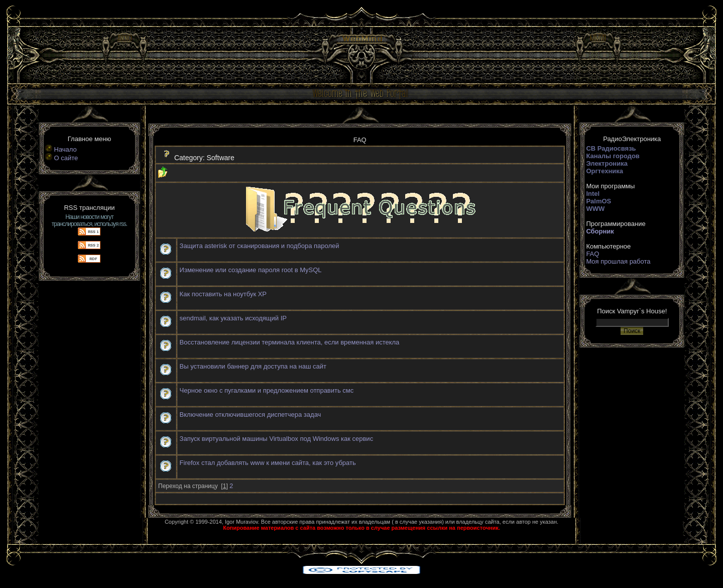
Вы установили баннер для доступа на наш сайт (253, 366)
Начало (66, 149)
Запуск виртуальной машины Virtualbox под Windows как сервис (277, 439)
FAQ (592, 254)
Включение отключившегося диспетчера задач (251, 415)
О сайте (66, 158)
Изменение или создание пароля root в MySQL (251, 270)
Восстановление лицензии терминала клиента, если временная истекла (290, 342)
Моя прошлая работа (618, 261)
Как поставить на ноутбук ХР (223, 294)
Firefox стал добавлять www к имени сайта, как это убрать (268, 463)
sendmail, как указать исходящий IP (233, 318)
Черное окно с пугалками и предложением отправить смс (267, 390)
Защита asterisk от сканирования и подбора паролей (260, 246)
